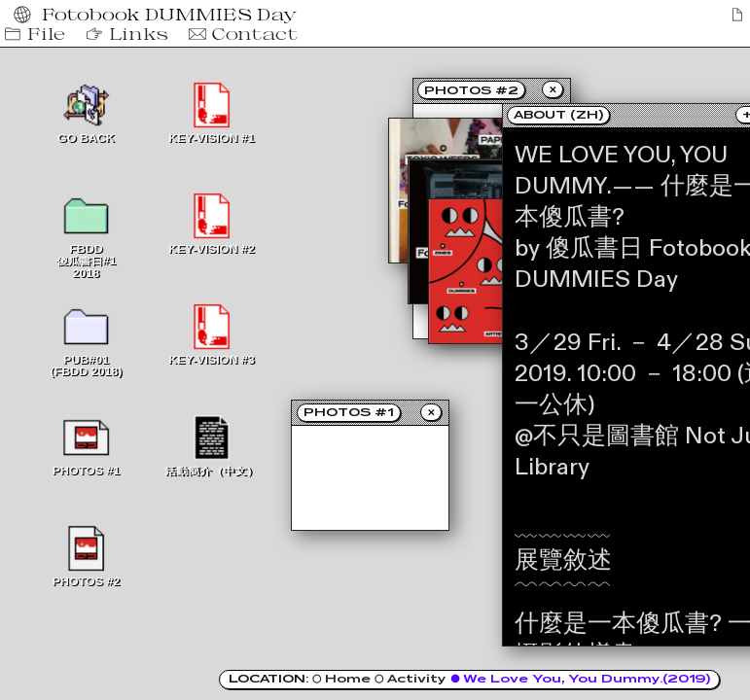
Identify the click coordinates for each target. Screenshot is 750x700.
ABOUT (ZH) (558, 115)
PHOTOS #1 (349, 412)
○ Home (343, 679)
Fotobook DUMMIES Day (159, 14)
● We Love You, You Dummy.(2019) (580, 679)
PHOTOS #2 (471, 90)
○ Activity (412, 679)
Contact (243, 34)
